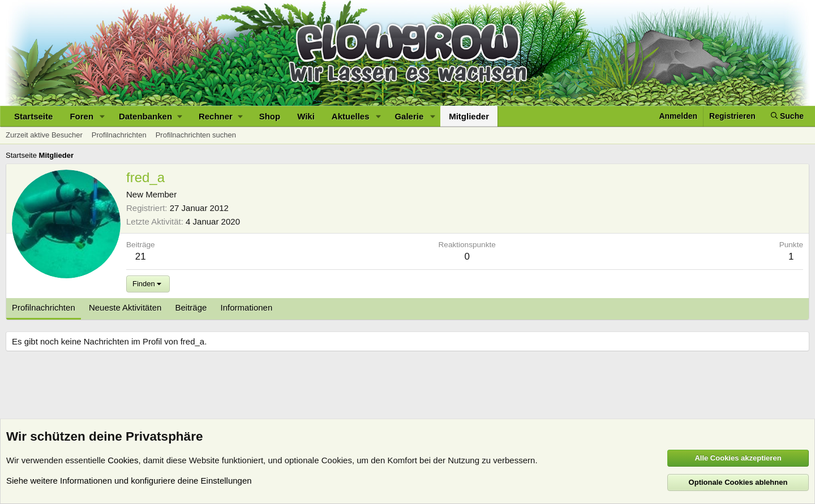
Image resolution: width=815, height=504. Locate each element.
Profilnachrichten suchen (196, 135)
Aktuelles (351, 116)
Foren (81, 116)
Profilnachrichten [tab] (44, 307)
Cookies (123, 460)
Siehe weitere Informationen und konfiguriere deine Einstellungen (129, 481)
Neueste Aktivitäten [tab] (125, 307)
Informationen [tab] (247, 307)
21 (141, 257)
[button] (102, 116)
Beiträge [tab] (191, 307)
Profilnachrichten (119, 135)
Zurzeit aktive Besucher (44, 135)
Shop (270, 116)
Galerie (409, 116)
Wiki (306, 116)
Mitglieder (469, 116)
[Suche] (787, 116)
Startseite (33, 116)
